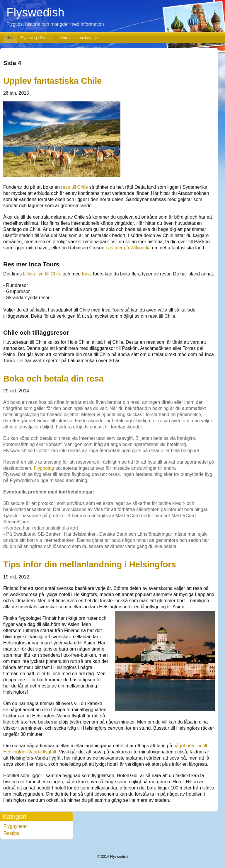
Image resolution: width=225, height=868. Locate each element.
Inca (86, 274)
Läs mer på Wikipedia (128, 248)
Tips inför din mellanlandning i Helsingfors (90, 564)
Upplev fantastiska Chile (52, 81)
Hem (10, 38)
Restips (11, 833)
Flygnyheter (16, 826)
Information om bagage (78, 38)
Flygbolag (44, 468)
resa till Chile (74, 187)
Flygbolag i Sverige (36, 38)
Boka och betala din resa (53, 379)
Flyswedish (35, 12)
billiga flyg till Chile (42, 274)
